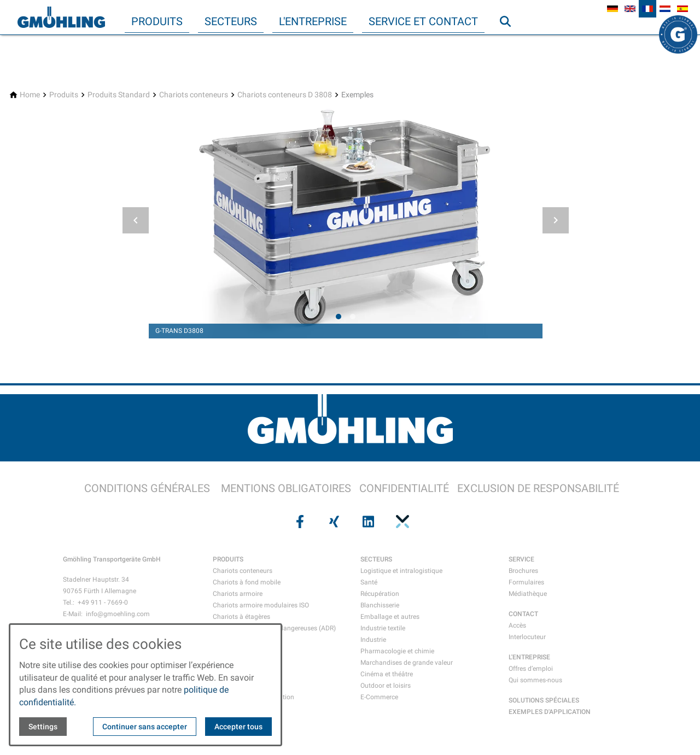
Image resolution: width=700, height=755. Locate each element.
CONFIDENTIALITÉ (404, 488)
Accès (517, 625)
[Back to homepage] (61, 17)
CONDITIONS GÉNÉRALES (147, 488)
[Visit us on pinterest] (401, 522)
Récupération (380, 594)
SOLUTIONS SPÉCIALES (544, 700)
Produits (157, 21)
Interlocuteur (527, 637)
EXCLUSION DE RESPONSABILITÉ (538, 488)
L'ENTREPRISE (529, 657)
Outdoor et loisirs (386, 686)
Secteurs (231, 21)
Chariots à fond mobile (247, 582)
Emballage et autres (390, 617)
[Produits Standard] (119, 95)
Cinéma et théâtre (387, 674)
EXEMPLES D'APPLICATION (550, 712)
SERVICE (521, 559)
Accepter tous (238, 727)
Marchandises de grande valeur (407, 663)
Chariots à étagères (241, 617)
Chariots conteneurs (243, 571)
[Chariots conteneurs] (194, 95)
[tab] (339, 317)
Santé (369, 582)
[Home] (30, 95)
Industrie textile (383, 628)
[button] (136, 220)
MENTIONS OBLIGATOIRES (286, 488)
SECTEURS (376, 559)
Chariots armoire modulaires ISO (261, 605)
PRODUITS (228, 559)
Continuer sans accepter (145, 727)
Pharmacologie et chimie (397, 651)
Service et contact (423, 21)
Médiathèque (528, 594)
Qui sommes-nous (535, 680)
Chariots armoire (238, 594)
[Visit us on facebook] (299, 522)
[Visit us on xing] (333, 522)
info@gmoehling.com (118, 614)
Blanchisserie (380, 605)
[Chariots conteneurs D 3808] (285, 95)
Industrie (373, 640)
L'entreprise (313, 21)
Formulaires (526, 582)
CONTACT (523, 614)
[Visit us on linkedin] (367, 522)
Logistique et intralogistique (401, 571)
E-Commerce (379, 697)
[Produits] (64, 95)
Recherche (510, 43)
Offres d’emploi (531, 669)
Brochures (523, 571)
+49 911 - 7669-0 (103, 602)
